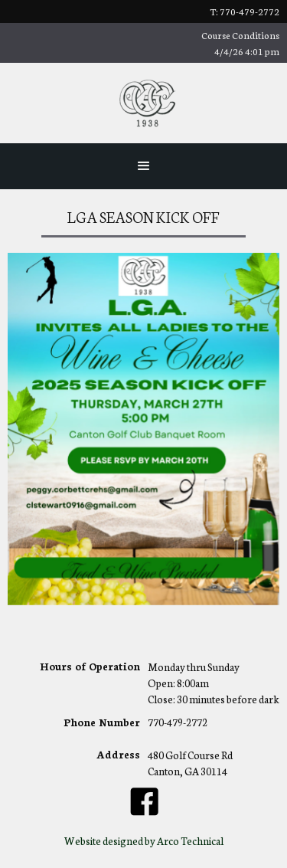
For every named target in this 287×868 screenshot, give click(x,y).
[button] (144, 166)
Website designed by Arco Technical (144, 841)
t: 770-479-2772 (245, 11)
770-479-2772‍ (178, 723)
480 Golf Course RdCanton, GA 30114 (190, 763)
